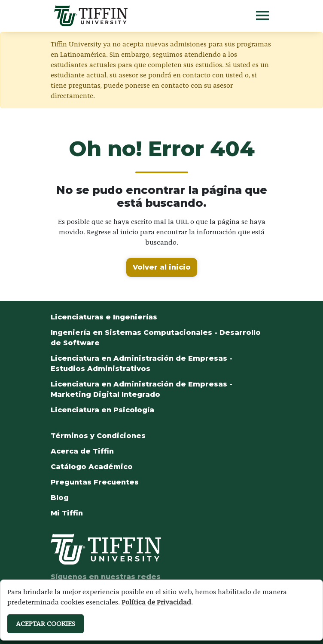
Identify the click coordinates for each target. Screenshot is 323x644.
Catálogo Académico (92, 467)
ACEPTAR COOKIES (46, 624)
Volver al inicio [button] (162, 267)
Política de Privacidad (156, 602)
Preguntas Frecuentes (95, 482)
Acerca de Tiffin (82, 451)
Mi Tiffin (67, 513)
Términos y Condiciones (98, 436)
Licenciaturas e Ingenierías (104, 317)
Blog (60, 498)
